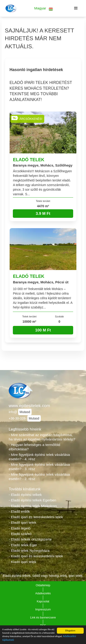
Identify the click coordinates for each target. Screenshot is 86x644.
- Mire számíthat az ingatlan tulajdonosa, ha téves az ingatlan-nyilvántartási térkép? (42, 437)
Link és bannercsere (43, 618)
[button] (44, 8)
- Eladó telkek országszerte (30, 539)
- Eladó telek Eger (23, 545)
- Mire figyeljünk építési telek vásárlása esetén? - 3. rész (39, 467)
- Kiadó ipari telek (22, 562)
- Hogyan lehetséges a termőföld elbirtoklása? (34, 447)
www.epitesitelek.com (29, 406)
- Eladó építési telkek (25, 495)
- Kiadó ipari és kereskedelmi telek (36, 556)
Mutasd (25, 412)
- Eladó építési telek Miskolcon (33, 506)
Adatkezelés (43, 593)
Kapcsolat (43, 601)
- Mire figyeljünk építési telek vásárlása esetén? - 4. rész (39, 457)
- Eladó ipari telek (22, 522)
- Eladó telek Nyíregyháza (29, 551)
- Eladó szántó (20, 534)
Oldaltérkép (43, 585)
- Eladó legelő (20, 528)
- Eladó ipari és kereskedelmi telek (36, 517)
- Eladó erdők (19, 511)
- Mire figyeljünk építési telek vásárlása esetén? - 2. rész (39, 477)
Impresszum (43, 609)
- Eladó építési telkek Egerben (32, 500)
